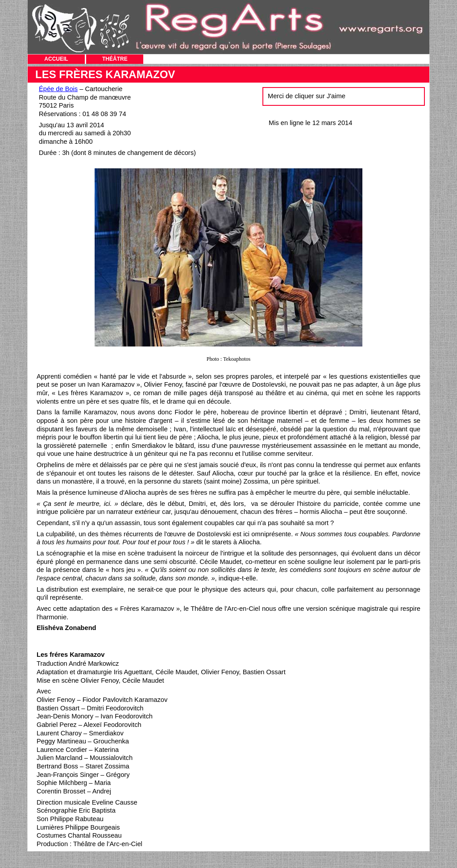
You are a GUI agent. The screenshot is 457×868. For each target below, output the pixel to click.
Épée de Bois (58, 89)
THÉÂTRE (115, 59)
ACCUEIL (56, 59)
